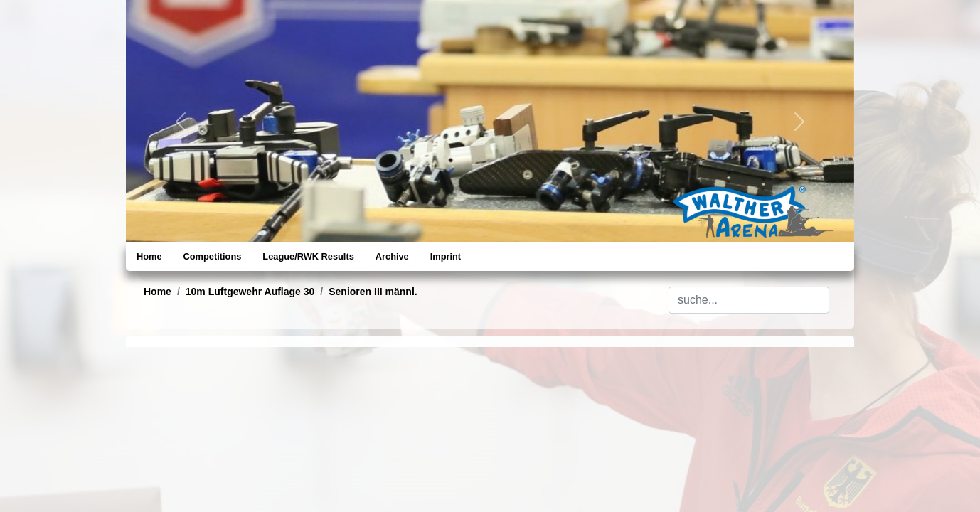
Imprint (446, 256)
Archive (392, 256)
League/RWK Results (308, 256)
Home (149, 256)
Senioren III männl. (373, 292)
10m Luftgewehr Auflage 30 (250, 292)
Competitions (213, 256)
